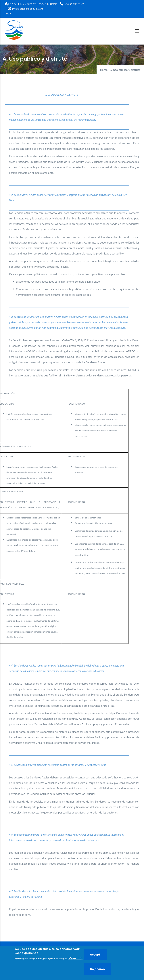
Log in (9, 13)
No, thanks (97, 969)
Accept (95, 954)
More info (75, 959)
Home (104, 70)
